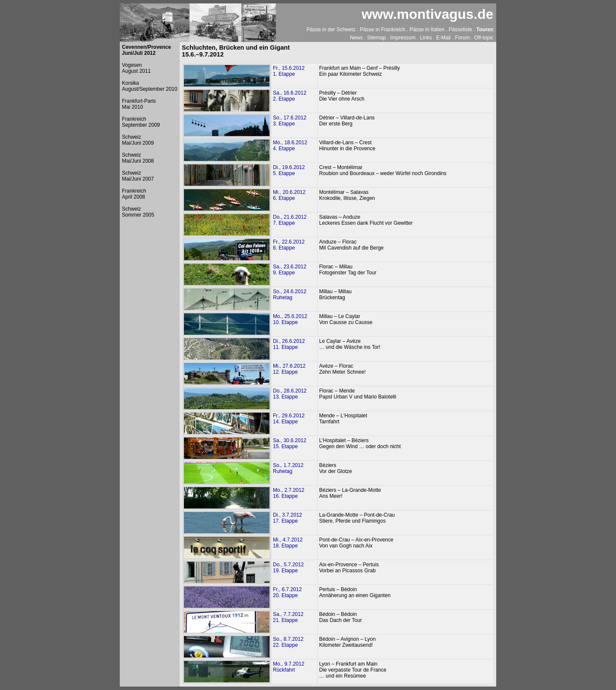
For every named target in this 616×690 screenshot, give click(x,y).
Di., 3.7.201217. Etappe (287, 518)
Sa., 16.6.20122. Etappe (290, 96)
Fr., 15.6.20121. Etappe (289, 71)
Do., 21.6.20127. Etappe (290, 220)
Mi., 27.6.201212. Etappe (289, 369)
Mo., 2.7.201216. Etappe (289, 493)
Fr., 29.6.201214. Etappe (289, 419)
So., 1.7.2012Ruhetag (288, 468)
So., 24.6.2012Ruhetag (290, 294)
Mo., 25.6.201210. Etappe (290, 319)
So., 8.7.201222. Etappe (288, 642)
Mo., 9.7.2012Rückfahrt (289, 667)
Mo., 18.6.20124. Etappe (290, 146)
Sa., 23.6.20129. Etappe (290, 270)
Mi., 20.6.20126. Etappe (289, 195)
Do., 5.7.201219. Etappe (288, 568)
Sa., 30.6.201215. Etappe (290, 443)
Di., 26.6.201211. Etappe (289, 344)
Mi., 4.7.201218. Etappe (288, 543)
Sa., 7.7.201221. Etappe (288, 617)
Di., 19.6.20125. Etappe (289, 170)
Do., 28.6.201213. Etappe (290, 394)
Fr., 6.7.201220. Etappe (287, 592)
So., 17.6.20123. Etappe (290, 121)
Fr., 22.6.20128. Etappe (289, 245)
